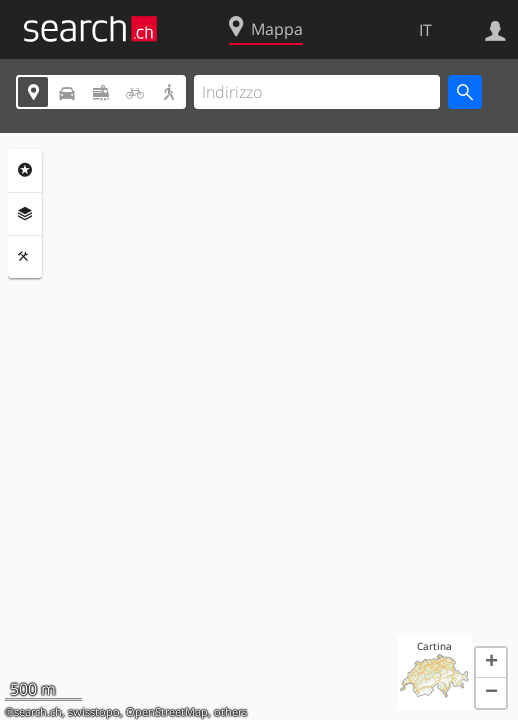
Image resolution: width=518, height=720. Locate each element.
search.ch (38, 712)
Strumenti (25, 257)
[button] (491, 663)
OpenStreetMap (167, 712)
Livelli (25, 214)
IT (425, 30)
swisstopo (94, 712)
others (230, 712)
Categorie (25, 170)
